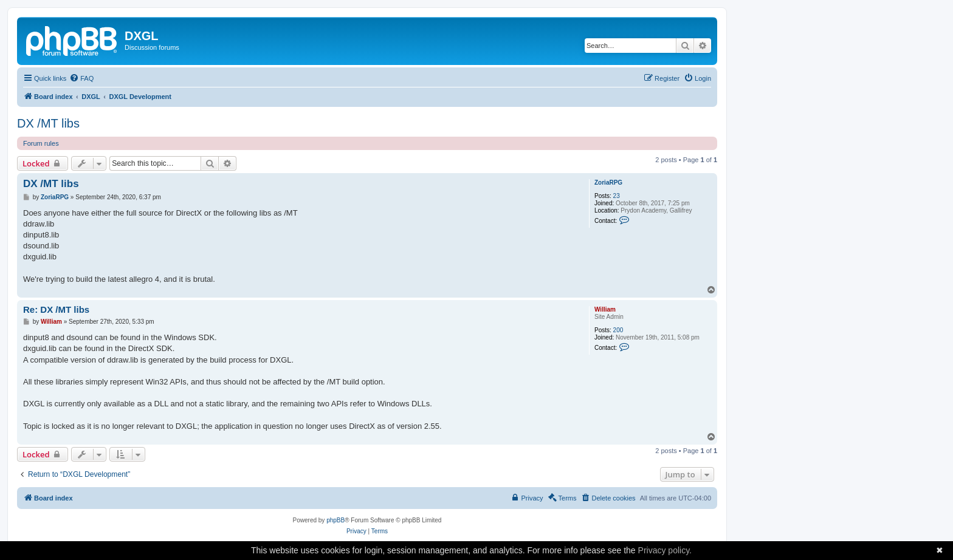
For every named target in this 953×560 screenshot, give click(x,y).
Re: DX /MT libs (56, 309)
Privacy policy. (665, 550)
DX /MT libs (48, 123)
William (605, 309)
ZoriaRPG (608, 183)
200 (618, 330)
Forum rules (41, 143)
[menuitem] (81, 78)
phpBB (335, 520)
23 (617, 196)
